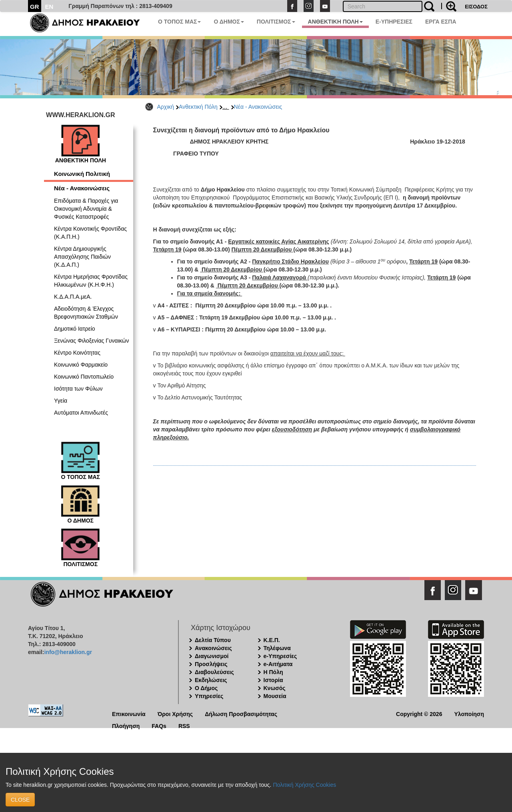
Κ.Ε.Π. (272, 640)
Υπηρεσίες (209, 696)
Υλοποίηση (469, 713)
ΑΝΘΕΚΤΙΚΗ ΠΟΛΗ (335, 22)
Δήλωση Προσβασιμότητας (241, 713)
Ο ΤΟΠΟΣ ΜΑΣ (179, 22)
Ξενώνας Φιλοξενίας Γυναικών (92, 341)
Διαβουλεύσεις (214, 672)
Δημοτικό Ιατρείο (75, 329)
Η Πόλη (273, 672)
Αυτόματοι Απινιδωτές (81, 413)
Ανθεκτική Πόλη (198, 107)
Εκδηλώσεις (211, 680)
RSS (184, 725)
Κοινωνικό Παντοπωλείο (84, 377)
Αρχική (166, 107)
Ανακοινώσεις (213, 648)
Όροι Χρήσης (175, 713)
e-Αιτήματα (278, 664)
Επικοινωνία (129, 713)
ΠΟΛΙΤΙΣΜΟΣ (276, 22)
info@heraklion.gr (68, 652)
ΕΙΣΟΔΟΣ (476, 7)
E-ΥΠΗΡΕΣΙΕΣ (394, 22)
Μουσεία (275, 696)
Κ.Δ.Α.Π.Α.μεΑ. (73, 297)
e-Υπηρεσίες (280, 656)
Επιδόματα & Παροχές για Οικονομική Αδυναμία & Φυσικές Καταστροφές (86, 209)
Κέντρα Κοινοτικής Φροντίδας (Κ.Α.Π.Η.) (90, 233)
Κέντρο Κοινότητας (77, 353)
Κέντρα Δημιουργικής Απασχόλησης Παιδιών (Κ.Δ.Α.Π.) (82, 257)
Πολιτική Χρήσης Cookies (304, 785)
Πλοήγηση (126, 725)
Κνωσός (275, 688)
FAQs (159, 725)
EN (49, 7)
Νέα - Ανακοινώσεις (258, 107)
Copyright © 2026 (419, 713)
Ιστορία (273, 680)
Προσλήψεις (211, 664)
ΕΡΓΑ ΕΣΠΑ (441, 22)
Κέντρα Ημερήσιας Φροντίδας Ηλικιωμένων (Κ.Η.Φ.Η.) (91, 281)
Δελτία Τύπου (213, 640)
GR (35, 7)
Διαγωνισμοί (212, 656)
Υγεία (61, 401)
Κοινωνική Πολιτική (82, 174)
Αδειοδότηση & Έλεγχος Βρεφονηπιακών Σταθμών (86, 313)
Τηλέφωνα (277, 648)
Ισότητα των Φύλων (78, 389)
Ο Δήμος (206, 688)
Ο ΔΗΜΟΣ (229, 22)
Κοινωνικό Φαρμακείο (81, 365)
